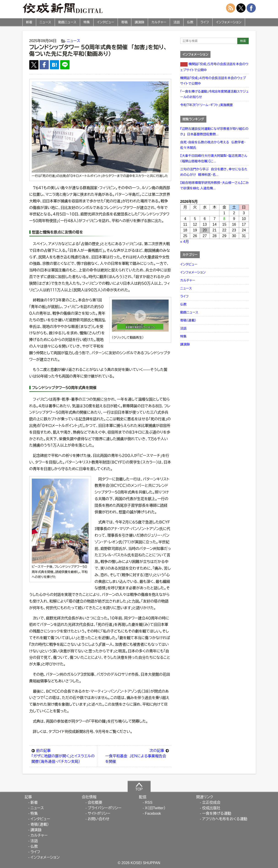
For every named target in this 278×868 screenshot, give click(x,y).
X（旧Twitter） (155, 808)
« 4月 (185, 242)
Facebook (153, 813)
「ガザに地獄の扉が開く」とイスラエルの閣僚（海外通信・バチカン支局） (63, 756)
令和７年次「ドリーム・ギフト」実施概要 (207, 105)
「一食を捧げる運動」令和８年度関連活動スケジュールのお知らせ (215, 94)
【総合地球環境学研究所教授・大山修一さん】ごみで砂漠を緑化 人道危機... (215, 185)
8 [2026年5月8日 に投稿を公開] (224, 219)
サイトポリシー (99, 813)
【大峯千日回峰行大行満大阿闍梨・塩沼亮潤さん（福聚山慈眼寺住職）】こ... (214, 158)
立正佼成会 (211, 802)
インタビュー (106, 22)
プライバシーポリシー (105, 808)
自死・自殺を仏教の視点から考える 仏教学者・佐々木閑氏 (213, 145)
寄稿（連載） (188, 320)
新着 (29, 22)
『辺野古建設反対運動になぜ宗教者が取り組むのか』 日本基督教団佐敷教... (214, 131)
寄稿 (124, 22)
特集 (87, 22)
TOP (139, 787)
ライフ (205, 22)
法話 (177, 22)
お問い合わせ (99, 819)
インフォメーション (229, 22)
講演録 (140, 22)
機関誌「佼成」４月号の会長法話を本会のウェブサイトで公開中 (213, 81)
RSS (149, 802)
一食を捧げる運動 (217, 813)
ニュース (45, 22)
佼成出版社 (211, 808)
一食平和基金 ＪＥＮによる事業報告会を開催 (137, 756)
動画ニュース (67, 22)
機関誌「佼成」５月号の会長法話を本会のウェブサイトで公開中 (214, 67)
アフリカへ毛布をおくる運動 (225, 819)
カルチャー (159, 22)
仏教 (190, 22)
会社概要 (95, 802)
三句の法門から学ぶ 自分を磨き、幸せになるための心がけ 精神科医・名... (214, 172)
